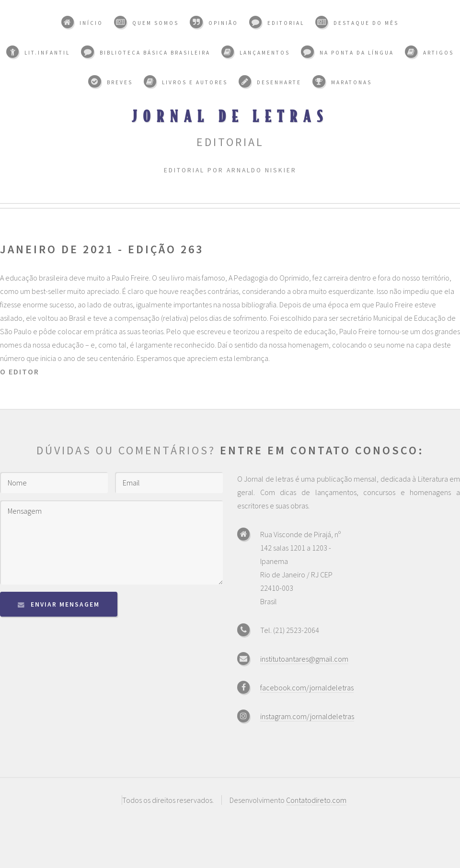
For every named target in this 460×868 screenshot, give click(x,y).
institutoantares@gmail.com (304, 659)
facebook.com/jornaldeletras (307, 688)
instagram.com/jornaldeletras (307, 716)
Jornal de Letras (230, 116)
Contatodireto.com (316, 800)
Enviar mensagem (65, 604)
